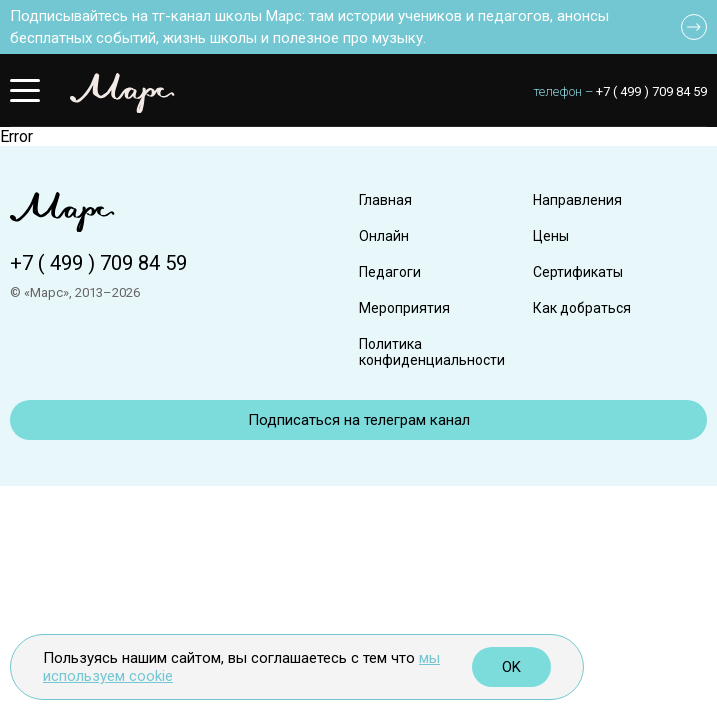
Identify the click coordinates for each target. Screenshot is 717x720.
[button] (25, 90)
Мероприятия (404, 308)
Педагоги (390, 272)
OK (511, 667)
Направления (577, 200)
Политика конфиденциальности (432, 352)
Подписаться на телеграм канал (359, 420)
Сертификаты (578, 272)
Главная (385, 200)
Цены (551, 236)
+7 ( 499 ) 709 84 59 (651, 91)
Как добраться (582, 308)
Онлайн (384, 236)
